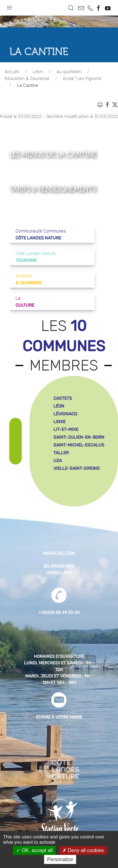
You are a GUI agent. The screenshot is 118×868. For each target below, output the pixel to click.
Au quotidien (69, 72)
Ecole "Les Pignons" (83, 79)
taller (61, 453)
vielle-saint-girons (77, 468)
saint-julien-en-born (79, 437)
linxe (59, 422)
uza (58, 461)
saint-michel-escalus (79, 445)
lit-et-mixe (66, 429)
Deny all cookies (83, 850)
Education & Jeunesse (27, 79)
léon (59, 406)
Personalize (60, 859)
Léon (38, 72)
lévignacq (65, 414)
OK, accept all (34, 850)
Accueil (12, 72)
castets (63, 398)
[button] (9, 6)
